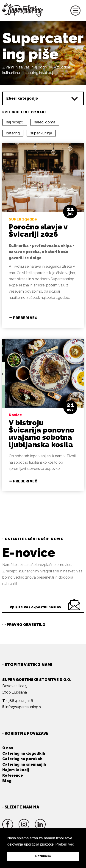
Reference (13, 775)
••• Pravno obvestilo (24, 625)
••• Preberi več (23, 318)
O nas (8, 748)
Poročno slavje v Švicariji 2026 (38, 230)
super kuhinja (41, 133)
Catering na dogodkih (24, 753)
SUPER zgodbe (23, 219)
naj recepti (15, 122)
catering (13, 133)
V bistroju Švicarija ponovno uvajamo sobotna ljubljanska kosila (42, 434)
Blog (7, 781)
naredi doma (45, 122)
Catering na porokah (22, 759)
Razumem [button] (43, 856)
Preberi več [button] (65, 844)
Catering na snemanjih (24, 764)
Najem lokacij (16, 770)
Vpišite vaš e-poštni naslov (35, 607)
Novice (15, 415)
